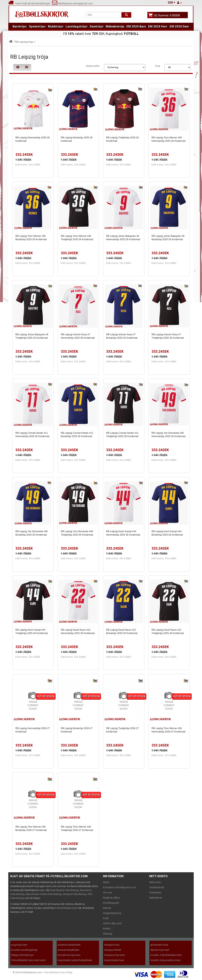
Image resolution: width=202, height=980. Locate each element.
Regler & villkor (111, 898)
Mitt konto (155, 882)
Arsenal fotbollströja (75, 894)
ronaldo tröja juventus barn (166, 960)
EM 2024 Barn (136, 26)
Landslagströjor (77, 26)
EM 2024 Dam (179, 26)
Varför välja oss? (113, 923)
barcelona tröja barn (69, 955)
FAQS (106, 882)
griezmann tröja (159, 945)
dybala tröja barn (160, 950)
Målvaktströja (115, 26)
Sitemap (108, 934)
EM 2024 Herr (158, 26)
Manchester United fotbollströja (44, 894)
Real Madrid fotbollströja (65, 890)
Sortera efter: (93, 66)
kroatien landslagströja (24, 950)
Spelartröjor (37, 26)
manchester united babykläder (75, 960)
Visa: (158, 66)
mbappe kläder (113, 950)
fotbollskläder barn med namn (29, 960)
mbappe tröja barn (115, 955)
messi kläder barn (114, 960)
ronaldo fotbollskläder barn (166, 955)
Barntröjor (20, 26)
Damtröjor (97, 26)
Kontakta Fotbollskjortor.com (120, 887)
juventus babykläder (69, 945)
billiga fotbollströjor (23, 955)
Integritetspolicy (112, 913)
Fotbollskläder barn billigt (58, 972)
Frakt (106, 918)
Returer (107, 908)
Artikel (107, 928)
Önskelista (155, 893)
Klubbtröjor (56, 26)
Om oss (107, 893)
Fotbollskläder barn (66, 908)
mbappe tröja (112, 945)
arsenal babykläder (68, 950)
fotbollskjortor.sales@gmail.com (72, 4)
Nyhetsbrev (156, 898)
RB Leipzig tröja (24, 42)
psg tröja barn (19, 945)
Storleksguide (111, 903)
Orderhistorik (157, 887)
